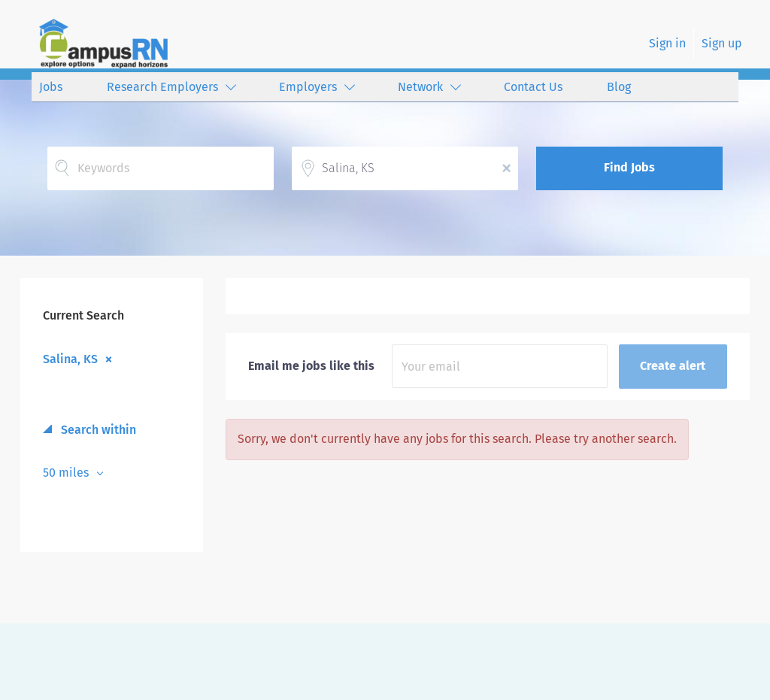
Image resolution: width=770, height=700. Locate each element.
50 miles (67, 473)
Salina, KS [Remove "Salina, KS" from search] (70, 359)
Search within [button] (97, 430)
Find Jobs (629, 167)
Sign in (667, 43)
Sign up (722, 43)
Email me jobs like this (311, 366)
